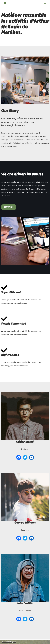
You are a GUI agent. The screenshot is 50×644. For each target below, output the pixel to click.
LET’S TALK (9, 207)
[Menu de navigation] (45, 3)
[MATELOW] (4, 3)
